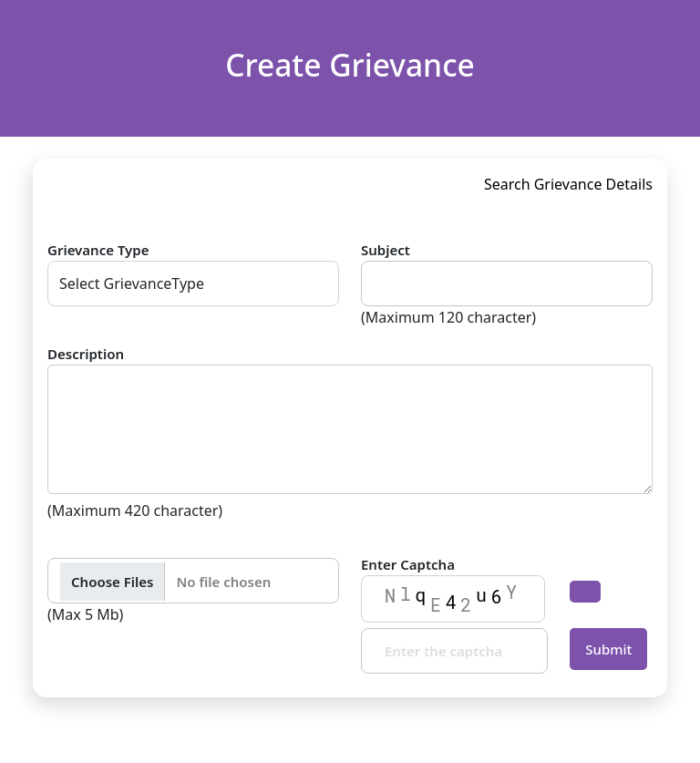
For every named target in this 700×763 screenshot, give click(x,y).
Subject (386, 250)
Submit (608, 649)
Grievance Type (98, 250)
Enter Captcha (408, 564)
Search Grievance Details (568, 184)
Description (86, 354)
